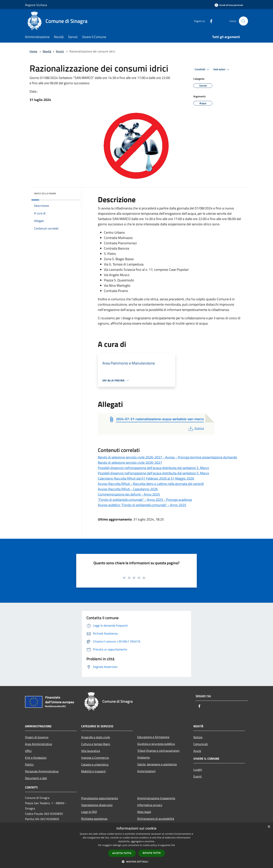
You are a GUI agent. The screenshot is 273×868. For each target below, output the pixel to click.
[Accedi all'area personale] (229, 5)
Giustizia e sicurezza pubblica (156, 744)
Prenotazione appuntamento (100, 798)
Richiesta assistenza (94, 819)
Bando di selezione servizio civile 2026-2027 (130, 462)
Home (33, 51)
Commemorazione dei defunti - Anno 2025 (129, 494)
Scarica (196, 428)
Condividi (202, 69)
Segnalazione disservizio (97, 805)
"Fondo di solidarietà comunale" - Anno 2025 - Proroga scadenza (145, 500)
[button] (136, 862)
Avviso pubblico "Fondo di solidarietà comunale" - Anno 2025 (142, 505)
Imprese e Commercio (95, 758)
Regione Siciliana (36, 5)
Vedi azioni (222, 69)
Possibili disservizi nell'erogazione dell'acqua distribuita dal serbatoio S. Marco (153, 468)
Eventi (198, 776)
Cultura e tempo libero (96, 744)
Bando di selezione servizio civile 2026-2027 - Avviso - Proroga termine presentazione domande (167, 457)
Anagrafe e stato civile (96, 737)
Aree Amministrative (38, 744)
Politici (29, 764)
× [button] (269, 827)
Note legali (144, 812)
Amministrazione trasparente (156, 798)
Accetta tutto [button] (122, 853)
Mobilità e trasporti (93, 771)
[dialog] (136, 845)
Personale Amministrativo (42, 771)
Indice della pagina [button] (45, 193)
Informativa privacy (150, 805)
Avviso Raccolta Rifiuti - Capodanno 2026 (128, 489)
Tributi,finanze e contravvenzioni (158, 751)
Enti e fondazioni (36, 758)
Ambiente (144, 757)
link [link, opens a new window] (173, 845)
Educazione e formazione (153, 737)
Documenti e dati (36, 778)
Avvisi (60, 51)
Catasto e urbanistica (95, 764)
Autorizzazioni (146, 771)
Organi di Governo (37, 737)
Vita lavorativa (91, 751)
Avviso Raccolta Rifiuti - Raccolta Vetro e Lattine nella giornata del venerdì (151, 484)
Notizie (198, 737)
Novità (47, 51)
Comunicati (201, 744)
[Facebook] (210, 21)
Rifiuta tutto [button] (152, 853)
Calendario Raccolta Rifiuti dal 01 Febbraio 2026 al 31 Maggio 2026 (146, 478)
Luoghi (198, 770)
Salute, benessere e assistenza (157, 764)
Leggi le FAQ (89, 812)
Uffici (28, 751)
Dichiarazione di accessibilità (156, 819)
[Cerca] (243, 21)
